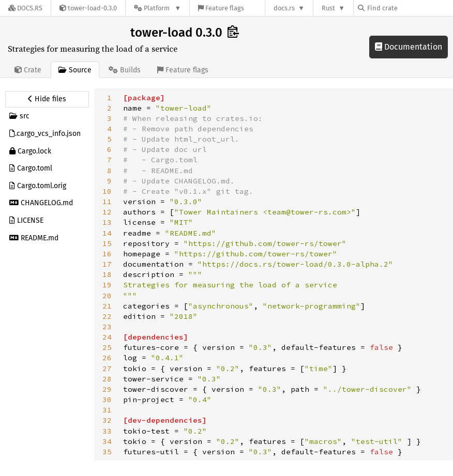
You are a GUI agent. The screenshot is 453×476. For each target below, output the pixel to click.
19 (107, 285)
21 (107, 306)
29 (107, 389)
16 (107, 254)
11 (107, 202)
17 (107, 264)
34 (107, 441)
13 (107, 222)
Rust (328, 8)
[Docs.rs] (25, 8)
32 (107, 420)
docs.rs (284, 8)
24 (107, 337)
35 (107, 452)
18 (107, 274)
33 (107, 431)
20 (107, 296)
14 (107, 233)
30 (107, 400)
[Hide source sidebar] (47, 99)
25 (107, 347)
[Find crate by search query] (410, 8)
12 (107, 212)
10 (107, 191)
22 (107, 316)
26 (107, 358)
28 (107, 379)
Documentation (409, 47)
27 (107, 368)
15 (107, 243)
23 (107, 327)
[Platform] (157, 8)
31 (107, 410)
